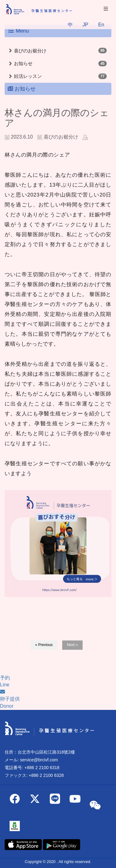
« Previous (44, 645)
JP (86, 25)
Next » (73, 645)
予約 (5, 678)
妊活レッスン (28, 76)
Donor (7, 706)
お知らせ (23, 63)
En (101, 25)
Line (5, 685)
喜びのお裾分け (30, 51)
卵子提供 (10, 699)
